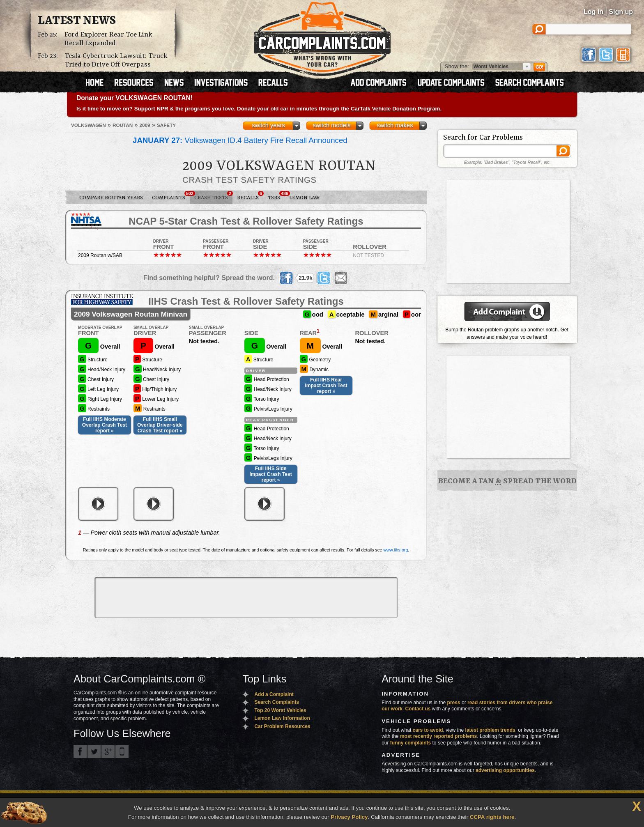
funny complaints (411, 743)
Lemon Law (304, 198)
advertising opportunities (505, 770)
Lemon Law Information (282, 718)
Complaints (171, 196)
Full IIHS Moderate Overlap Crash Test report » (105, 425)
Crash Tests (213, 196)
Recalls (250, 196)
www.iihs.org (396, 550)
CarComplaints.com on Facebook (80, 751)
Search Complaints (277, 702)
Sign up (621, 12)
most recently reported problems (438, 736)
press (454, 703)
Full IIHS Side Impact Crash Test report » (271, 474)
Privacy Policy (349, 817)
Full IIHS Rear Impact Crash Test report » (326, 386)
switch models (331, 125)
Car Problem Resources (282, 726)
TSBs (276, 196)
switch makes (395, 125)
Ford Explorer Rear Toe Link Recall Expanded (108, 39)
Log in (593, 12)
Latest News (77, 21)
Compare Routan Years (111, 198)
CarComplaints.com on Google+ (108, 751)
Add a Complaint (274, 694)
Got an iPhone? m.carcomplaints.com (122, 751)
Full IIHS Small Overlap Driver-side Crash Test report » (160, 425)
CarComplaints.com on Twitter (94, 751)
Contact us (418, 709)
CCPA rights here (492, 817)
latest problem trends (490, 730)
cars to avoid (428, 730)
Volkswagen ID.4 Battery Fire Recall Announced (240, 140)
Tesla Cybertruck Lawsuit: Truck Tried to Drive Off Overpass (116, 60)
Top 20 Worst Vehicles (280, 710)
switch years (268, 125)
